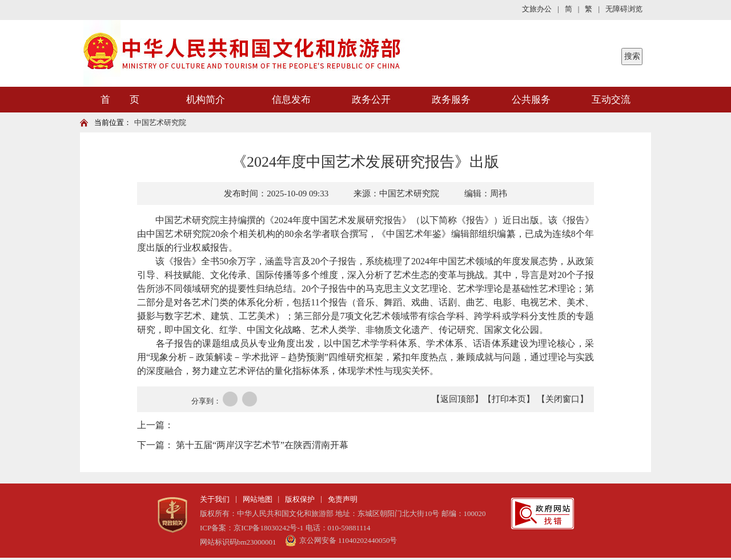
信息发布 (291, 100)
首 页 (120, 100)
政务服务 (451, 100)
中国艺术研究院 (160, 122)
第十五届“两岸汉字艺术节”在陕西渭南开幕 (262, 445)
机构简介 (206, 100)
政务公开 (371, 100)
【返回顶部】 (457, 399)
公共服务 (531, 100)
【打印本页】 (509, 399)
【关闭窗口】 (563, 399)
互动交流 (611, 100)
